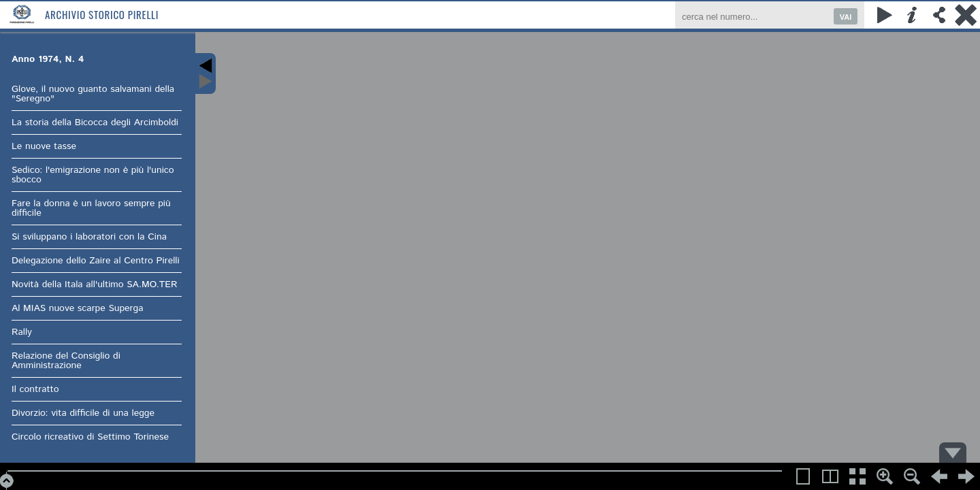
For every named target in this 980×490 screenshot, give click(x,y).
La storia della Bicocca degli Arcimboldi (95, 122)
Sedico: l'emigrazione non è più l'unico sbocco (93, 175)
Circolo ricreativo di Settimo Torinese (90, 437)
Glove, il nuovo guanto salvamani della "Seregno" (93, 94)
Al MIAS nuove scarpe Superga (77, 308)
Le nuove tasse (44, 146)
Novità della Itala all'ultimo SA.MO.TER (95, 284)
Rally (22, 332)
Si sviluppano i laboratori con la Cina (89, 237)
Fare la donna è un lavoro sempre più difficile (91, 208)
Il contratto (35, 389)
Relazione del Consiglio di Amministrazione (66, 361)
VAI (846, 17)
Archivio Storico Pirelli (102, 14)
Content (206, 73)
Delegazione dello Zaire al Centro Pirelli (96, 261)
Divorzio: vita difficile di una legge (83, 413)
